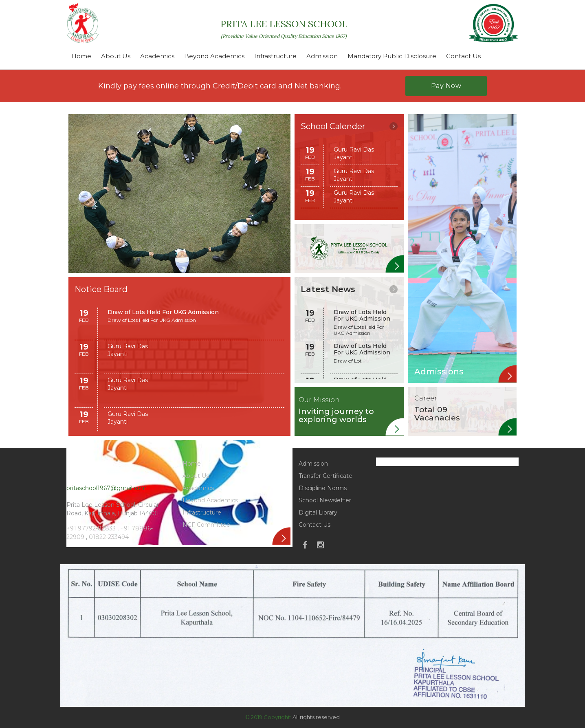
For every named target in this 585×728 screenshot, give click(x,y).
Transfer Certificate (325, 476)
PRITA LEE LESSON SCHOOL (284, 29)
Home (81, 56)
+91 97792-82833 (92, 528)
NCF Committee (206, 525)
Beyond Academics (214, 56)
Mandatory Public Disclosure (392, 56)
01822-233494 (109, 537)
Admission (322, 56)
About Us (116, 56)
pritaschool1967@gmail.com (107, 488)
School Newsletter (325, 500)
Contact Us (463, 56)
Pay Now (446, 86)
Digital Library (318, 512)
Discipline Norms (323, 488)
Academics (157, 56)
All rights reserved (316, 717)
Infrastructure (275, 56)
